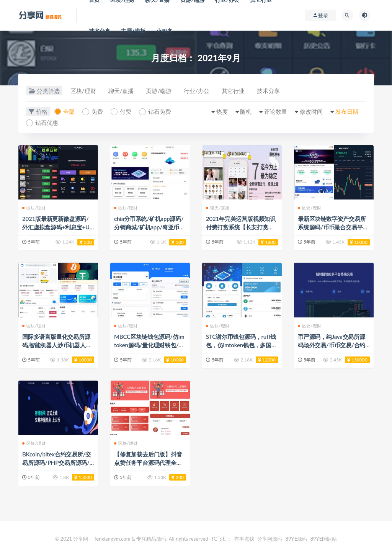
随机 (246, 111)
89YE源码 (296, 539)
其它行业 (233, 91)
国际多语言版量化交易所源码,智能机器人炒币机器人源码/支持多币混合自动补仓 (57, 345)
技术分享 (100, 31)
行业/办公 (197, 91)
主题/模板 (133, 31)
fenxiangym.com (113, 539)
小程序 (164, 31)
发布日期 (347, 111)
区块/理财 (83, 91)
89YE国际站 (324, 539)
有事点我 (244, 539)
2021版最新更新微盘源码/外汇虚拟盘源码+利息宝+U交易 (56, 227)
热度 (222, 111)
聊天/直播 (121, 91)
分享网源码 (270, 539)
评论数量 (276, 111)
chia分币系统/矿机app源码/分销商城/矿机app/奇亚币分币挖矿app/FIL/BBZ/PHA (149, 227)
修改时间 (311, 111)
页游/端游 (159, 91)
